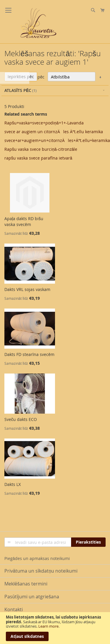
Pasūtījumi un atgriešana (32, 597)
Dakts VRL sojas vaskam (27, 289)
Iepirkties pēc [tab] (21, 77)
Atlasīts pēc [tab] (18, 90)
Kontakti (14, 609)
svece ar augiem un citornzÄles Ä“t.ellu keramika (54, 132)
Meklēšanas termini (26, 584)
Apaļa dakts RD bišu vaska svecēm (24, 221)
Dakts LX (13, 484)
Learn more (48, 626)
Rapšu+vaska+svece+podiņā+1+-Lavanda (44, 123)
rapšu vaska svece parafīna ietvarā (38, 158)
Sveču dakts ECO (21, 419)
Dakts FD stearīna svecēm (29, 354)
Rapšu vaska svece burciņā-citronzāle (41, 149)
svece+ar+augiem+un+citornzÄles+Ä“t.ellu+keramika (57, 140)
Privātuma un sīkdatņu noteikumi (41, 571)
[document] (55, 628)
